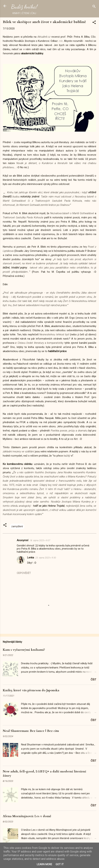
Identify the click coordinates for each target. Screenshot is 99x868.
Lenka (31, 558)
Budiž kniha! (24, 7)
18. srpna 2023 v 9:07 (40, 540)
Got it (60, 864)
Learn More (44, 864)
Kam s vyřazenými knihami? (24, 650)
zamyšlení (17, 526)
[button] (94, 23)
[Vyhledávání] (94, 7)
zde (61, 41)
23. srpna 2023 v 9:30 (46, 558)
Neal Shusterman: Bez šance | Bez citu (31, 731)
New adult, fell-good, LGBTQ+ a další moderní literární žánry (44, 774)
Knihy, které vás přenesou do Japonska (31, 690)
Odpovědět (24, 573)
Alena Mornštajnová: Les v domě (27, 816)
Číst (93, 680)
